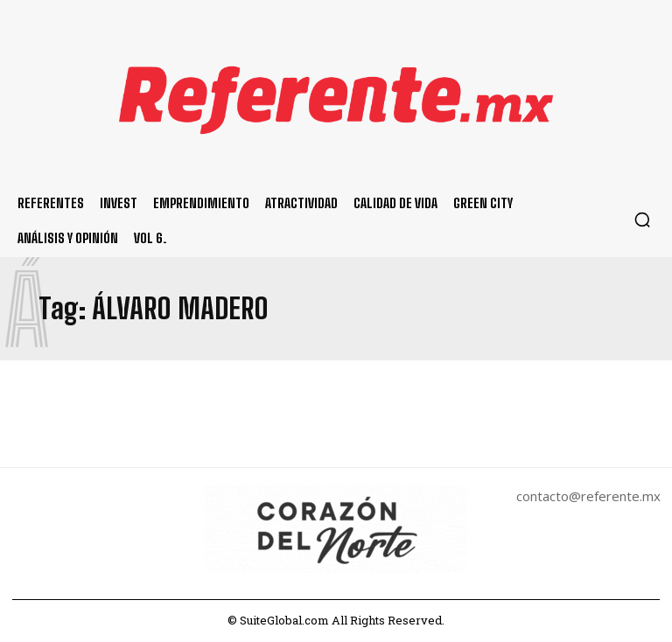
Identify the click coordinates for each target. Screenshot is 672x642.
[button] (642, 220)
